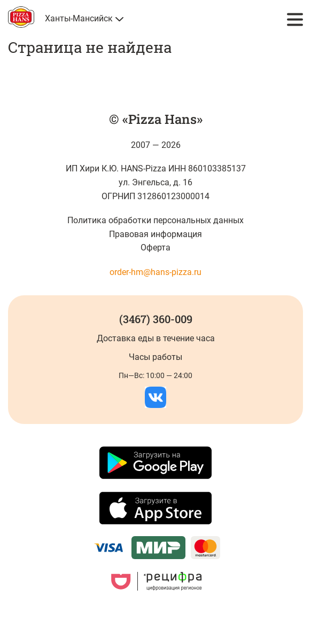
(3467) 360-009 (156, 319)
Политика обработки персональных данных (156, 220)
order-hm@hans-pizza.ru (155, 272)
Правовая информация (155, 234)
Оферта (155, 248)
